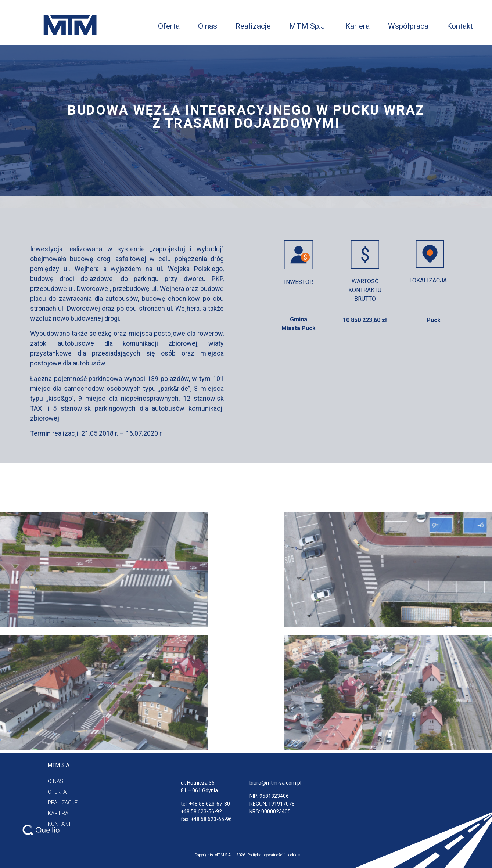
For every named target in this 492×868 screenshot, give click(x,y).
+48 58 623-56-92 (201, 811)
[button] (59, 765)
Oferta (169, 26)
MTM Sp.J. (308, 26)
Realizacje (253, 26)
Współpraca (408, 26)
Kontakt (460, 26)
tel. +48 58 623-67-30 (205, 804)
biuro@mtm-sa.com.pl (275, 783)
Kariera (358, 26)
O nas (208, 26)
